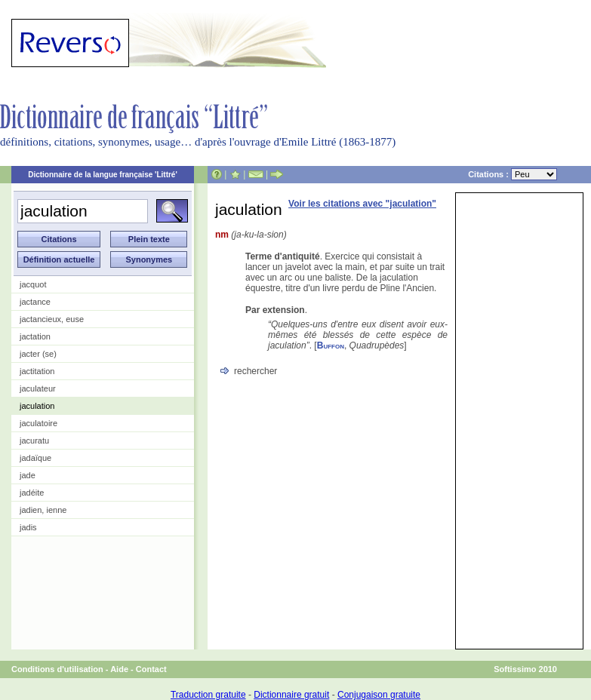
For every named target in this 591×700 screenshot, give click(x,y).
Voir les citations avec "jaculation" (362, 204)
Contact (151, 669)
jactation (35, 336)
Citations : (513, 174)
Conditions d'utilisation (57, 669)
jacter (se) (38, 354)
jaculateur (38, 388)
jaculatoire (38, 423)
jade (28, 475)
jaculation (37, 406)
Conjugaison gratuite (379, 695)
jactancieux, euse (52, 319)
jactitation (37, 371)
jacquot (33, 284)
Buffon (331, 345)
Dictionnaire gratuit (291, 695)
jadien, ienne (43, 510)
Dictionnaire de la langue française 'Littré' (103, 175)
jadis (28, 527)
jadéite (32, 493)
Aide (119, 669)
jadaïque (35, 458)
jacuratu (34, 441)
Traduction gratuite (208, 695)
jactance (35, 302)
